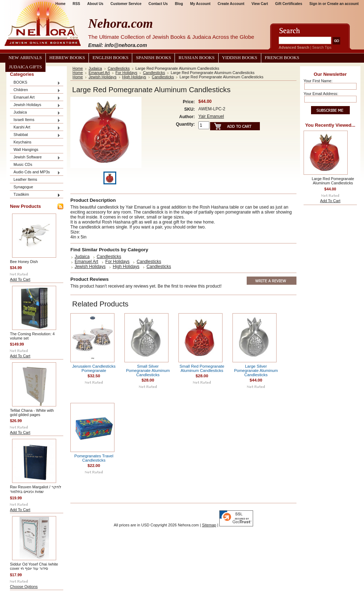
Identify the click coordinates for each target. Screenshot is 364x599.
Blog (179, 4)
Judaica (35, 113)
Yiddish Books (240, 58)
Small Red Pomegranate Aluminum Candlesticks (202, 368)
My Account (200, 4)
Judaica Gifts (25, 67)
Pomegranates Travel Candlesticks (94, 458)
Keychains (22, 142)
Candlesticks (119, 68)
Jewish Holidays (35, 105)
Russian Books (196, 58)
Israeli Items (35, 120)
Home (78, 68)
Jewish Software (35, 157)
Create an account (343, 4)
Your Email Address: (321, 94)
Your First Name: (318, 81)
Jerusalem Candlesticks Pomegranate (94, 368)
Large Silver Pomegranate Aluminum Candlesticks (256, 371)
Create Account (231, 4)
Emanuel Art (35, 98)
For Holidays (126, 73)
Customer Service (126, 4)
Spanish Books (153, 58)
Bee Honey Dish (24, 262)
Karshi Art (35, 128)
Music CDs (23, 164)
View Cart (260, 4)
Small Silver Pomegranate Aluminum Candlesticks (148, 371)
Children (35, 90)
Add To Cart (20, 279)
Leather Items (25, 179)
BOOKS (35, 83)
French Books (282, 58)
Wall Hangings (26, 149)
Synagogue (23, 187)
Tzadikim (35, 195)
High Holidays (134, 77)
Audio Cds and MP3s (35, 172)
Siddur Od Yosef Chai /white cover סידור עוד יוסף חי (34, 566)
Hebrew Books (67, 58)
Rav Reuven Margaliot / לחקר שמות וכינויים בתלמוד (36, 489)
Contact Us (158, 4)
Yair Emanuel (211, 116)
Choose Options (24, 587)
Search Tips (322, 48)
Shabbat (35, 135)
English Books (110, 58)
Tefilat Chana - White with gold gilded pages (32, 413)
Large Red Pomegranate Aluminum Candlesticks (333, 181)
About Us (95, 4)
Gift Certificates (289, 4)
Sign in (315, 4)
